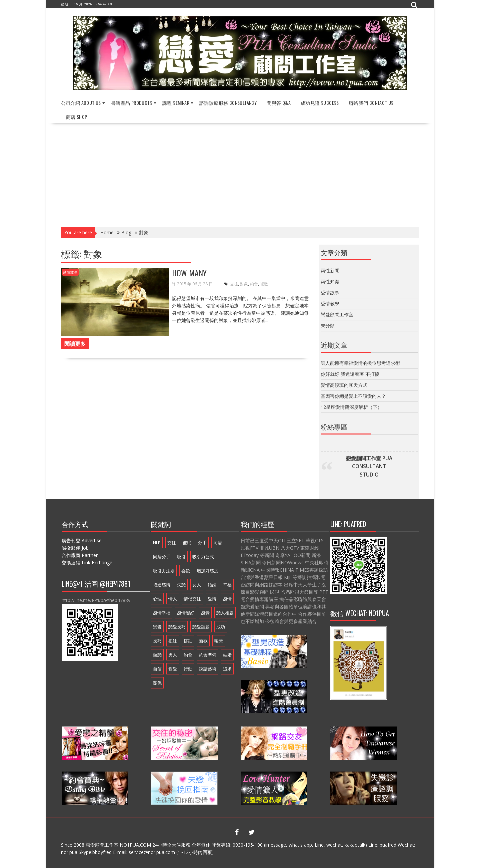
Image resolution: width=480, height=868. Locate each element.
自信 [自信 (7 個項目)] (157, 669)
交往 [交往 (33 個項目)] (172, 543)
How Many (189, 273)
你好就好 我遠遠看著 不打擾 (350, 374)
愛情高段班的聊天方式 (344, 385)
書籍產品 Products (132, 103)
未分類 (328, 326)
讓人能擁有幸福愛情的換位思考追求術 (360, 363)
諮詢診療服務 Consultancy (228, 103)
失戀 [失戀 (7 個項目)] (181, 585)
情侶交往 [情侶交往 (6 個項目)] (192, 599)
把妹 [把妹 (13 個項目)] (173, 641)
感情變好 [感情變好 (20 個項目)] (186, 613)
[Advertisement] (240, 173)
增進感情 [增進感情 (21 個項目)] (162, 585)
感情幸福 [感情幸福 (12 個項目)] (162, 613)
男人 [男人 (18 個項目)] (173, 655)
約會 (254, 284)
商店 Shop (77, 117)
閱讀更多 (75, 343)
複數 (264, 284)
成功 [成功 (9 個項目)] (221, 627)
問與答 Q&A (279, 103)
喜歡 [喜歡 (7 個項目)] (186, 571)
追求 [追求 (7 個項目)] (227, 669)
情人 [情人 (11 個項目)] (173, 599)
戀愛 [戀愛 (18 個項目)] (157, 627)
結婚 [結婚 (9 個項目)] (227, 655)
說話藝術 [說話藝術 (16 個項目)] (208, 669)
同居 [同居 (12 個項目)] (218, 543)
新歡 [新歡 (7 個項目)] (203, 641)
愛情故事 (70, 272)
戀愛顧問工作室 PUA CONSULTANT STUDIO (369, 467)
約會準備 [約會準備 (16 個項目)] (208, 655)
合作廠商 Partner (80, 555)
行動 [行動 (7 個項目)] (188, 669)
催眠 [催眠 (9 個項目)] (187, 543)
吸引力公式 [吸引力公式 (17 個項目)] (203, 557)
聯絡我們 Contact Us (371, 103)
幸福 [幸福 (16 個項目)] (227, 585)
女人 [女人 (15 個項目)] (197, 585)
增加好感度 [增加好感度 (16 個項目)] (207, 571)
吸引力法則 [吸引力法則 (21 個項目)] (164, 571)
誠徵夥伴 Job (75, 548)
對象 (244, 284)
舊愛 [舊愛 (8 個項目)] (173, 669)
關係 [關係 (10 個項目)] (157, 683)
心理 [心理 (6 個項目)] (157, 599)
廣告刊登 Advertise (82, 540)
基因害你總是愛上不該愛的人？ (353, 396)
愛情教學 (330, 304)
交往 (234, 284)
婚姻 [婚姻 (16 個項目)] (212, 585)
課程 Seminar (176, 103)
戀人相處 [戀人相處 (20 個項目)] (225, 613)
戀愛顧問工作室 (337, 315)
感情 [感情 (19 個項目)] (227, 599)
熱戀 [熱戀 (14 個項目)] (157, 655)
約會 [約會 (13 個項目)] (188, 655)
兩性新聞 (330, 270)
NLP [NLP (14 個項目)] (157, 543)
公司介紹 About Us (81, 103)
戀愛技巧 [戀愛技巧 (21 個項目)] (177, 627)
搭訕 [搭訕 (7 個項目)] (188, 641)
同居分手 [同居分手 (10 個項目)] (162, 557)
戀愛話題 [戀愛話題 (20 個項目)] (201, 627)
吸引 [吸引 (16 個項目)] (181, 557)
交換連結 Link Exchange (87, 562)
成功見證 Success (320, 103)
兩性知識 (330, 281)
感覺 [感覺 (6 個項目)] (205, 613)
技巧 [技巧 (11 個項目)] (157, 641)
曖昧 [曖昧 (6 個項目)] (219, 641)
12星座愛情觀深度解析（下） (351, 407)
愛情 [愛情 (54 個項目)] (212, 599)
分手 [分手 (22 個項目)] (202, 543)
